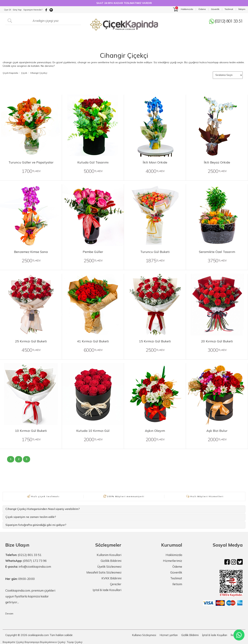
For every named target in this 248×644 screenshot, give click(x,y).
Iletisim (177, 584)
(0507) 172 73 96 (35, 561)
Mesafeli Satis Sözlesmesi (104, 572)
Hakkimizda (174, 555)
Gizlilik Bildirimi (111, 561)
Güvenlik (176, 572)
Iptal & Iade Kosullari (107, 590)
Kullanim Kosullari (109, 555)
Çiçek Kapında (10, 73)
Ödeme (177, 567)
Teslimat (176, 578)
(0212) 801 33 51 (30, 555)
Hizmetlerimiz (173, 561)
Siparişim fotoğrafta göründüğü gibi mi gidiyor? (36, 525)
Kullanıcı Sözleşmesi (144, 635)
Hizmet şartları (169, 635)
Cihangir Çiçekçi (124, 55)
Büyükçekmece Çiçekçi (53, 642)
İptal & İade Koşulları (215, 635)
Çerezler (116, 584)
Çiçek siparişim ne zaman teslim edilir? (31, 517)
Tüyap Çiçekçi (75, 642)
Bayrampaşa (32, 642)
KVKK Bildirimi (111, 578)
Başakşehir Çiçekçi (13, 642)
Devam (9, 614)
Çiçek (24, 73)
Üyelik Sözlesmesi (109, 567)
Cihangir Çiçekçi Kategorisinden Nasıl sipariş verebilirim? (43, 509)
